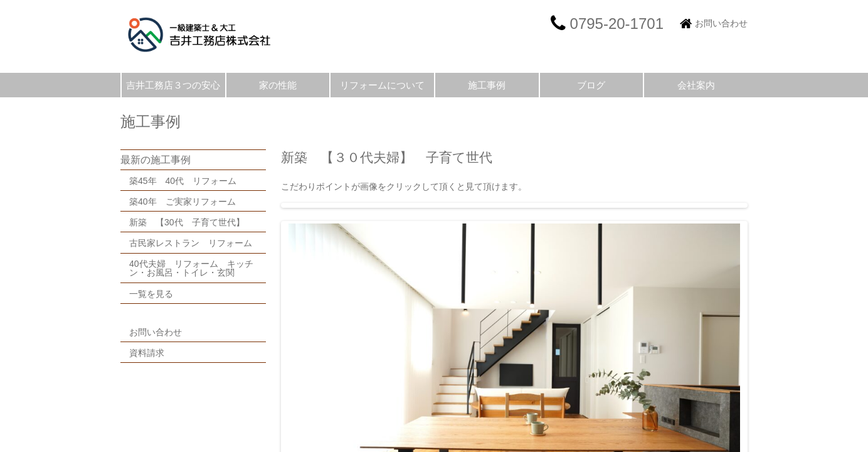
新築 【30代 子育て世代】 (191, 222)
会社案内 (696, 85)
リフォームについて (382, 85)
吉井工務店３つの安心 (173, 85)
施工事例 (487, 85)
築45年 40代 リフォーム (183, 181)
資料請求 (147, 353)
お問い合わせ (721, 23)
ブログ (591, 85)
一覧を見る (151, 294)
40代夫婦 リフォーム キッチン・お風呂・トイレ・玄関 (191, 268)
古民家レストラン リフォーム (191, 243)
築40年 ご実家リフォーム (183, 202)
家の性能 (278, 85)
